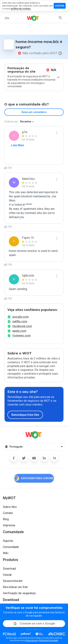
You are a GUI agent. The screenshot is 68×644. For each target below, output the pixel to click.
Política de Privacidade (49, 640)
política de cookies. (21, 9)
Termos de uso (32, 640)
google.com (20, 317)
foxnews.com (21, 336)
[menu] (7, 18)
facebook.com (22, 326)
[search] (60, 18)
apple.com (19, 331)
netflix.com (20, 321)
